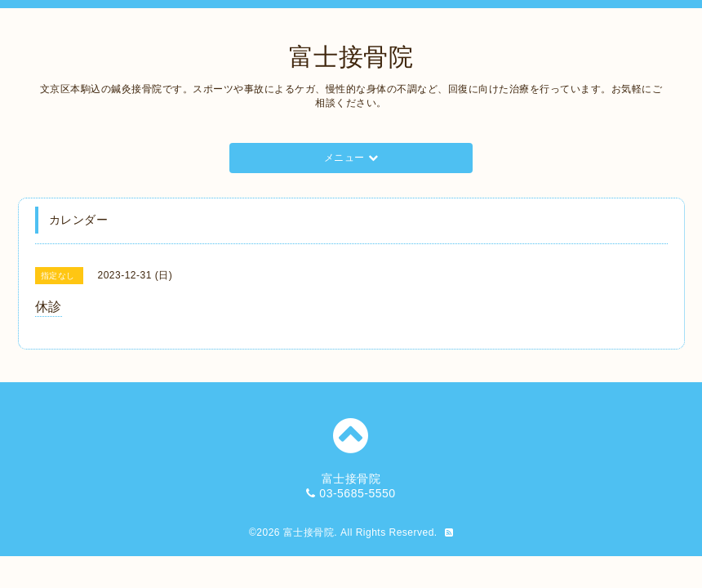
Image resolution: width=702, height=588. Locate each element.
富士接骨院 (351, 57)
